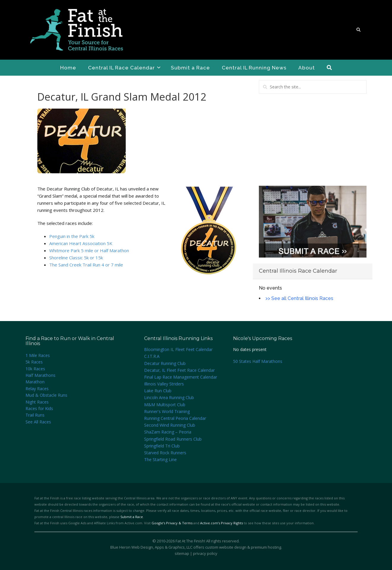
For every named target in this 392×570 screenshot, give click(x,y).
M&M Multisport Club (165, 405)
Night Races (37, 402)
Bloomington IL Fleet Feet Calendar (178, 349)
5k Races (34, 362)
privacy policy (205, 553)
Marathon (35, 382)
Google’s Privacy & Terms (172, 523)
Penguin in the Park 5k (72, 236)
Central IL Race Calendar (124, 68)
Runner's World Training (167, 411)
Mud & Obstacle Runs (46, 395)
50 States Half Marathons (258, 361)
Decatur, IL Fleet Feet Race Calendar (179, 370)
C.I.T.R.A (152, 356)
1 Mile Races (38, 355)
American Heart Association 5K (81, 243)
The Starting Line (160, 459)
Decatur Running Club (165, 363)
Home (68, 68)
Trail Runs (35, 415)
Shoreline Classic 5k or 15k (76, 258)
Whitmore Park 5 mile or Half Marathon (89, 250)
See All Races (38, 422)
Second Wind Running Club (170, 425)
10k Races (35, 369)
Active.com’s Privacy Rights (222, 523)
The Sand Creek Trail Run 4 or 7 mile (86, 265)
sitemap (182, 553)
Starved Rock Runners (165, 453)
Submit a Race (190, 68)
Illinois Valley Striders (164, 384)
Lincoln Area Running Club (169, 397)
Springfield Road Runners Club (173, 439)
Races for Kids (39, 408)
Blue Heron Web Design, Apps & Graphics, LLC (151, 547)
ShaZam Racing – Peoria (168, 432)
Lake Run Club (158, 391)
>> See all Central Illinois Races (299, 298)
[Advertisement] (313, 140)
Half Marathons (40, 375)
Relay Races (37, 389)
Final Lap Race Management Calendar (181, 377)
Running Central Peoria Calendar (175, 418)
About (307, 68)
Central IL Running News (254, 68)
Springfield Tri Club (162, 446)
